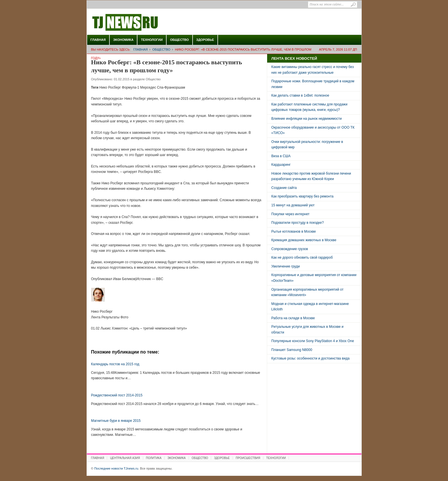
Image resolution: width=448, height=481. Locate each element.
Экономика (123, 40)
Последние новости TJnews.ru (141, 23)
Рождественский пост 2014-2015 (117, 395)
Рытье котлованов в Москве (294, 231)
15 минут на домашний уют (293, 205)
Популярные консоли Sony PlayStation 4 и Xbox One (313, 341)
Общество (179, 40)
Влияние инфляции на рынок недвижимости (307, 119)
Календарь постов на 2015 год (115, 364)
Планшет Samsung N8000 (292, 350)
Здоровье (205, 40)
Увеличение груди (286, 266)
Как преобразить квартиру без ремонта (303, 196)
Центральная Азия (125, 458)
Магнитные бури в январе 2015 (116, 421)
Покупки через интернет (291, 214)
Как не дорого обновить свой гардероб (302, 258)
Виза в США (281, 156)
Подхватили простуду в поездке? (298, 223)
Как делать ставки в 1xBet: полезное (300, 95)
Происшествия (248, 458)
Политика (154, 458)
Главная (98, 40)
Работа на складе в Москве (293, 318)
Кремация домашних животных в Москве (304, 240)
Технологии (152, 40)
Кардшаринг (281, 165)
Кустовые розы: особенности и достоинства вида (311, 358)
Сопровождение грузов (290, 249)
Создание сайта (284, 188)
